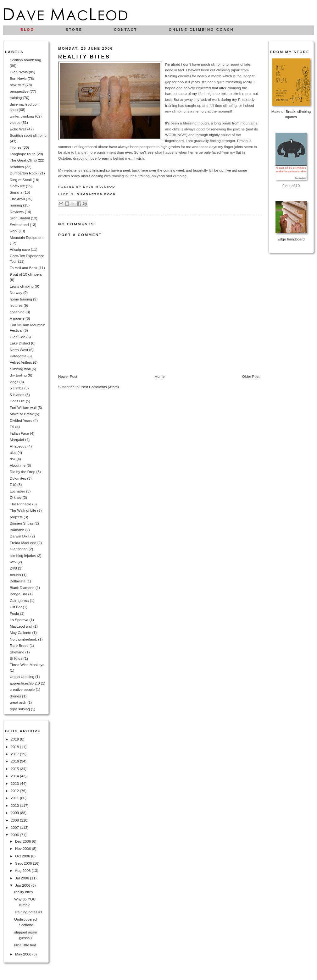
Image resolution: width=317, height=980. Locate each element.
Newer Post (68, 376)
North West (19, 350)
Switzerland (19, 225)
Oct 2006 (23, 856)
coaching (17, 312)
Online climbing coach (201, 30)
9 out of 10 (291, 186)
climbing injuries (23, 556)
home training (21, 299)
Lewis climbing (22, 286)
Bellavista (18, 581)
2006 (15, 835)
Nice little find (25, 945)
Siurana (16, 192)
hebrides (17, 167)
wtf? (13, 562)
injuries (16, 147)
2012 (15, 791)
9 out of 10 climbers (26, 274)
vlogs (14, 382)
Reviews (17, 212)
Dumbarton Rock (24, 173)
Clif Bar (16, 607)
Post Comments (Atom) (100, 387)
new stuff (17, 85)
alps (13, 452)
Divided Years (21, 420)
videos (15, 122)
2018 (15, 747)
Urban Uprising (22, 677)
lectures (16, 305)
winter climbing (22, 116)
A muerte (17, 318)
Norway (16, 292)
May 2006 (24, 954)
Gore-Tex (17, 186)
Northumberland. (23, 639)
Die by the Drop (22, 472)
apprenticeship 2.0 (25, 683)
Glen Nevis (19, 72)
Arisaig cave (20, 249)
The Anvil (17, 199)
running (16, 205)
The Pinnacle (20, 504)
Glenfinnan (19, 549)
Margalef (17, 440)
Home (160, 376)
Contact (125, 30)
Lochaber (17, 491)
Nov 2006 (23, 848)
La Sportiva (19, 620)
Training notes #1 (28, 912)
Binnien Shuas (22, 523)
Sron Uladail (20, 218)
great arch (18, 702)
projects (16, 517)
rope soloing (20, 709)
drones (15, 696)
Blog (27, 30)
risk (13, 459)
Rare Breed (19, 645)
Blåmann (17, 530)
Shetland (17, 652)
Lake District (20, 343)
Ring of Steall (21, 180)
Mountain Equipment (27, 237)
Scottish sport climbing (28, 135)
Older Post (251, 376)
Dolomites (18, 478)
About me (18, 465)
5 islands (17, 395)
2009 (15, 813)
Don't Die (17, 401)
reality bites (23, 892)
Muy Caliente (20, 633)
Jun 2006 (23, 885)
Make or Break (22, 414)
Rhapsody (18, 446)
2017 (15, 754)
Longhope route (23, 154)
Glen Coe (17, 337)
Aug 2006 (23, 870)
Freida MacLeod (23, 543)
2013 (15, 783)
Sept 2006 (24, 863)
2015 (15, 769)
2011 (15, 798)
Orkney (16, 497)
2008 (15, 820)
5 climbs (17, 388)
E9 (12, 427)
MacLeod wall (21, 626)
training (16, 98)
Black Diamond (22, 588)
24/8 (13, 568)
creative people (22, 689)
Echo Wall (18, 129)
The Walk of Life (23, 510)
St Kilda (16, 658)
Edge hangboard (291, 239)
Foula (14, 613)
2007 (15, 827)
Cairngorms (19, 600)
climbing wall (20, 369)
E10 (13, 484)
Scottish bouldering (25, 60)
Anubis (15, 575)
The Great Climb (23, 160)
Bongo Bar (18, 594)
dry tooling (18, 375)
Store (74, 30)
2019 (15, 739)
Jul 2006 (22, 878)
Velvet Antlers (21, 362)
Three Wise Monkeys (27, 665)
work (14, 231)
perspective (19, 91)
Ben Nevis (18, 78)
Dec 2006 (23, 841)
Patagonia (18, 356)
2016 (15, 761)
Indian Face (19, 433)
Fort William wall (23, 407)
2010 (15, 805)
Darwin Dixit (19, 536)
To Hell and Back (24, 268)
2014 (15, 776)
